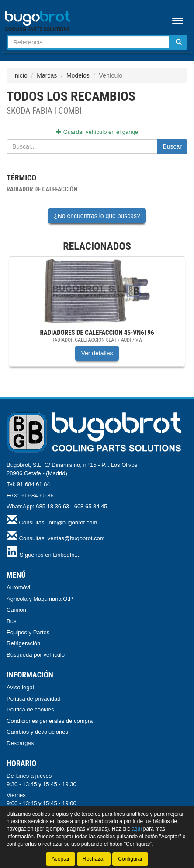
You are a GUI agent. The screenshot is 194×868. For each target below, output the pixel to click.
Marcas (47, 75)
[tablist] (97, 316)
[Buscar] (179, 42)
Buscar (172, 146)
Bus (11, 621)
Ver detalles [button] (97, 353)
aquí (137, 829)
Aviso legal (20, 687)
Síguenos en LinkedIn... (50, 555)
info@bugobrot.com (73, 523)
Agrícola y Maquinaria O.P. (40, 599)
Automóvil (19, 587)
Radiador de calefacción (42, 189)
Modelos (78, 75)
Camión (16, 610)
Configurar (130, 859)
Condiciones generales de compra (50, 721)
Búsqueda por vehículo (36, 655)
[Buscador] (88, 42)
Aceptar (61, 859)
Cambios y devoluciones (37, 732)
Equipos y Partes (28, 632)
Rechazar (94, 859)
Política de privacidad (34, 699)
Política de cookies (30, 710)
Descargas (20, 743)
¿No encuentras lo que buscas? (97, 216)
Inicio (20, 75)
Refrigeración (23, 643)
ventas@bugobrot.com (76, 538)
